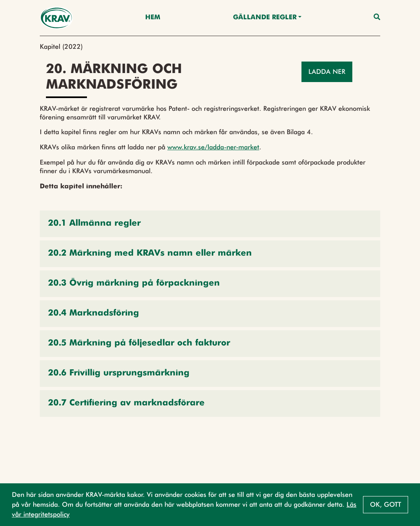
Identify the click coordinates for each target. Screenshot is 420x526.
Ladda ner (327, 72)
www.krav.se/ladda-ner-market (213, 147)
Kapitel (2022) (61, 47)
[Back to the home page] (56, 18)
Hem (153, 18)
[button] (210, 224)
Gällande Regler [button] (265, 18)
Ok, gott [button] (386, 504)
